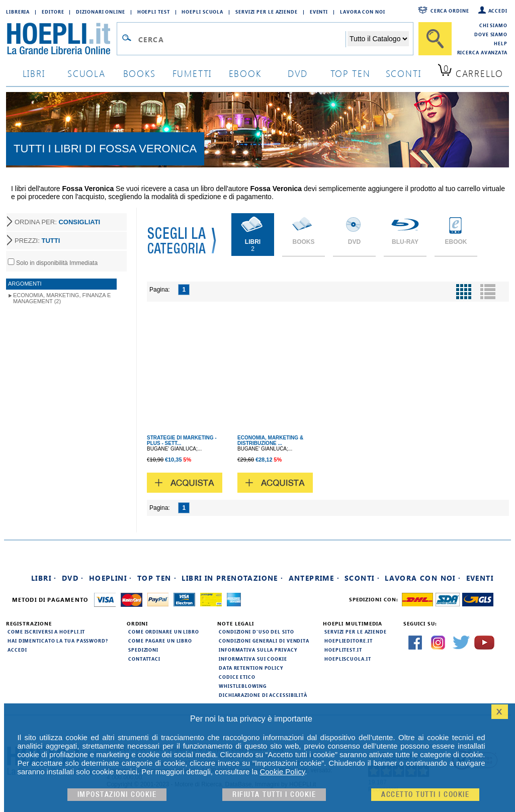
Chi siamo (493, 25)
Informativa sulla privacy (258, 650)
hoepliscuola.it (348, 659)
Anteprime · (314, 578)
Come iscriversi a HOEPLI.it (46, 631)
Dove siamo (491, 34)
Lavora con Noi (363, 12)
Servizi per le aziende (267, 12)
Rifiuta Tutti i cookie (274, 795)
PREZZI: (37, 241)
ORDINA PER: (57, 222)
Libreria (18, 12)
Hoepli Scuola (202, 12)
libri (34, 73)
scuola (87, 73)
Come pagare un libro (160, 641)
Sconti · (362, 578)
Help (501, 43)
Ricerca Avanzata (482, 52)
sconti (404, 73)
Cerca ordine (450, 11)
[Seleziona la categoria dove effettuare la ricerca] (378, 39)
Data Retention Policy (251, 668)
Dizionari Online (100, 12)
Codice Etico (237, 677)
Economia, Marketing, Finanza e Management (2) (62, 298)
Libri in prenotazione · (232, 578)
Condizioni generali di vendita (264, 641)
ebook (245, 73)
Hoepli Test (154, 12)
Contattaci (144, 659)
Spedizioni (143, 650)
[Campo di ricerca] (242, 39)
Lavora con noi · (423, 578)
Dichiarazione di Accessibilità (263, 695)
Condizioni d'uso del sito (256, 631)
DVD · (73, 578)
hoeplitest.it (343, 650)
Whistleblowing (243, 686)
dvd (298, 73)
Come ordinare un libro (164, 631)
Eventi (319, 12)
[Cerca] (435, 39)
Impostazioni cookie (117, 795)
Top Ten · (157, 578)
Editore (53, 12)
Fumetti (192, 73)
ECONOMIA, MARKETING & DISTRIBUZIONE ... (270, 440)
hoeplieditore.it (348, 641)
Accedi (498, 11)
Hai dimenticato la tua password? (58, 641)
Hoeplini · (111, 578)
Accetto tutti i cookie (425, 795)
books (140, 73)
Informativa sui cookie (253, 659)
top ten (351, 73)
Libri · (44, 578)
